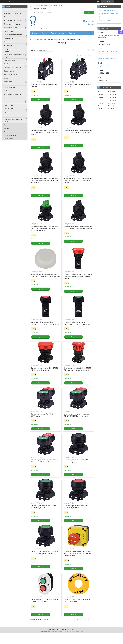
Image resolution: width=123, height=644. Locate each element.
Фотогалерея (8, 139)
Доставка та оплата (10, 135)
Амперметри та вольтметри (13, 35)
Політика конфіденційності (76, 631)
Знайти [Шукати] (89, 13)
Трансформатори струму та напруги (13, 120)
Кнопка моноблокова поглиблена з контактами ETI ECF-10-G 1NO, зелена (77, 323)
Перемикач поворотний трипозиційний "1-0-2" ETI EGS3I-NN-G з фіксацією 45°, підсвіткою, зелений (45, 228)
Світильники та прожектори (13, 67)
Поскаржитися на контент (59, 631)
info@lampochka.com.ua (106, 66)
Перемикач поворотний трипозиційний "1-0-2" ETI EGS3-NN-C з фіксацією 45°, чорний (45, 133)
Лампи (6, 17)
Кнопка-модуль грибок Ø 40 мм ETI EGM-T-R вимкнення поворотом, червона (78, 369)
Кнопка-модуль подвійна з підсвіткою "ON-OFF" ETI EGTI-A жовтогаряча (77, 415)
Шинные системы (9, 109)
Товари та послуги (10, 10)
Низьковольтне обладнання (13, 20)
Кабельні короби (9, 60)
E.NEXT (6, 102)
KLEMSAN (7, 112)
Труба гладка (8, 91)
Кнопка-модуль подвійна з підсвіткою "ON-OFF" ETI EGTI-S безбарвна (44, 461)
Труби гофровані (9, 87)
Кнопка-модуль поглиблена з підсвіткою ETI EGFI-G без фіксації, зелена (45, 553)
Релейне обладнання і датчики (14, 64)
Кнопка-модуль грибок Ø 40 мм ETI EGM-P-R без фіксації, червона (45, 369)
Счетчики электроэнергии (12, 116)
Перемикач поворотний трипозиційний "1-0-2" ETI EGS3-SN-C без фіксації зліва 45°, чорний (45, 180)
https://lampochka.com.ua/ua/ (107, 59)
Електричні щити (9, 38)
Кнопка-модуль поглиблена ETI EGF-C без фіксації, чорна (77, 461)
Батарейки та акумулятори (12, 13)
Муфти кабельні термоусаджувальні (10, 83)
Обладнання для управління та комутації (14, 56)
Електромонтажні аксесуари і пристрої (13, 50)
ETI (5, 98)
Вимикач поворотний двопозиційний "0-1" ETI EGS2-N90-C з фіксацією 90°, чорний (78, 227)
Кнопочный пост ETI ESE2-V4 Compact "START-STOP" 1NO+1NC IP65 (44, 600)
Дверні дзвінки (9, 31)
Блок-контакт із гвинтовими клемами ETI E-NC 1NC (45, 86)
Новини (44, 33)
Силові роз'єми (9, 71)
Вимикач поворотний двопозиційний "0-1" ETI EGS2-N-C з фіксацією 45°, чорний (78, 131)
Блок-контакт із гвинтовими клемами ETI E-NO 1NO (78, 86)
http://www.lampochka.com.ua (107, 51)
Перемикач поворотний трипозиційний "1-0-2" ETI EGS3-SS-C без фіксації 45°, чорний (77, 180)
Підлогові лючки (9, 42)
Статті (6, 125)
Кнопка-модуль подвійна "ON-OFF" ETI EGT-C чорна (44, 415)
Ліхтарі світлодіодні (10, 75)
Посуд (6, 78)
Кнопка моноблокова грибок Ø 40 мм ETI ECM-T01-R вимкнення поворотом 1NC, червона (78, 276)
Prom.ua (72, 629)
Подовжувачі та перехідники (13, 24)
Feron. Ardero (8, 105)
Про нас (6, 128)
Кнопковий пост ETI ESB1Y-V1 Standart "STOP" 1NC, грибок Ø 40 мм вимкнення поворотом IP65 (78, 554)
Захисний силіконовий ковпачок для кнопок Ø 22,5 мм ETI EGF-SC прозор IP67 (45, 275)
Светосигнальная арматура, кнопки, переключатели (56, 40)
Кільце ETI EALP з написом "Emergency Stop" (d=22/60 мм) (77, 600)
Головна (34, 33)
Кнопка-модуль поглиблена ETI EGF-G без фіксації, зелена (44, 507)
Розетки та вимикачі (10, 28)
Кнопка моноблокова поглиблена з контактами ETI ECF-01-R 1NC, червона (45, 323)
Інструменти (8, 45)
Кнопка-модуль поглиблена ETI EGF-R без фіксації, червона (77, 507)
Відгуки (6, 132)
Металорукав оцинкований (13, 94)
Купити (41, 99)
